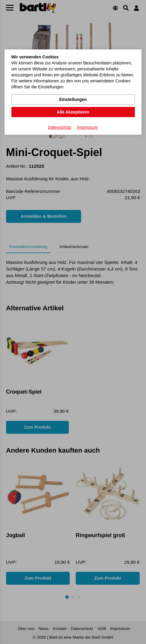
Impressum (88, 127)
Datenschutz (60, 127)
